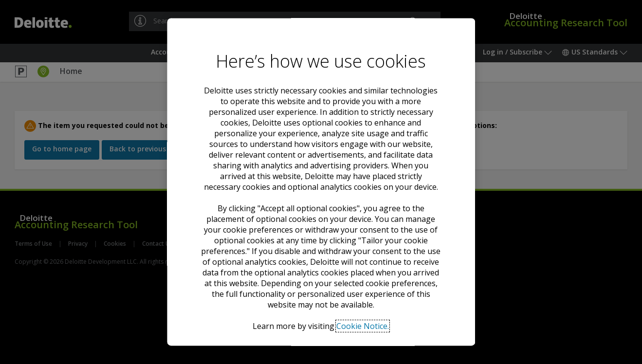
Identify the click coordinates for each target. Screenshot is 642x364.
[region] (321, 182)
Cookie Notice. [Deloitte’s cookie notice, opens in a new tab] (363, 326)
